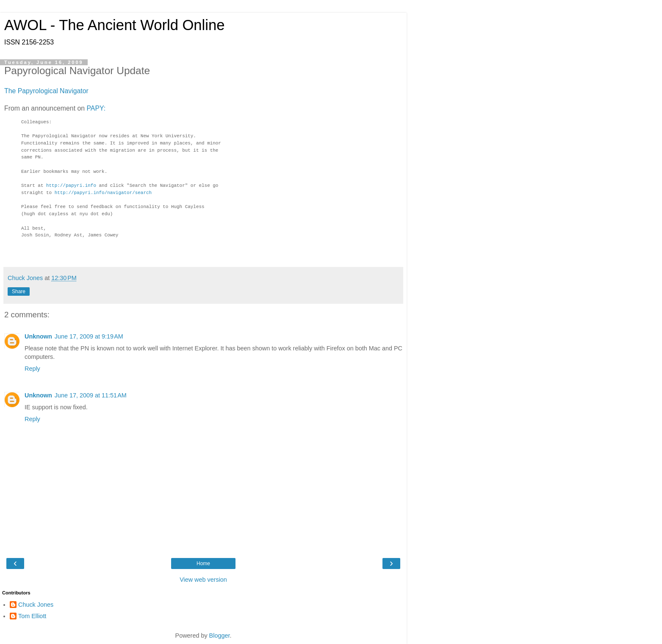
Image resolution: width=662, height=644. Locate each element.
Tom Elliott (32, 616)
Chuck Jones (36, 605)
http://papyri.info (71, 186)
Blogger (220, 636)
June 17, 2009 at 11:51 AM (91, 395)
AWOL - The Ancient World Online (114, 25)
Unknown (38, 336)
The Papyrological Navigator (46, 91)
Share (19, 291)
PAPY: (96, 108)
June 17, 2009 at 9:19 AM (89, 336)
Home (203, 563)
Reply (32, 369)
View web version (203, 580)
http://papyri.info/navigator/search (103, 193)
